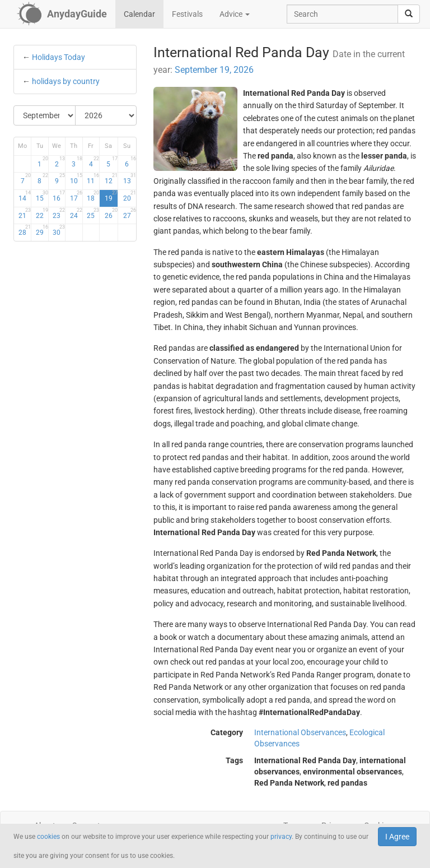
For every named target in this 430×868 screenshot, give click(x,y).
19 (111, 196)
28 (25, 230)
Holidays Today (59, 57)
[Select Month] (45, 115)
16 (59, 196)
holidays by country (66, 81)
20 (130, 196)
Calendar (139, 14)
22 (42, 213)
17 (76, 196)
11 (93, 179)
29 (42, 230)
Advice (235, 14)
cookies (48, 837)
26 (111, 213)
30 (59, 230)
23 (59, 213)
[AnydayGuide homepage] (62, 14)
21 (25, 213)
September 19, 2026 (214, 70)
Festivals (187, 14)
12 (111, 179)
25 (93, 213)
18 (93, 196)
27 (130, 213)
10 (76, 179)
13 (130, 179)
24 (76, 213)
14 (25, 196)
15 (42, 196)
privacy (281, 837)
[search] (409, 14)
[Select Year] (106, 115)
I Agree (397, 837)
